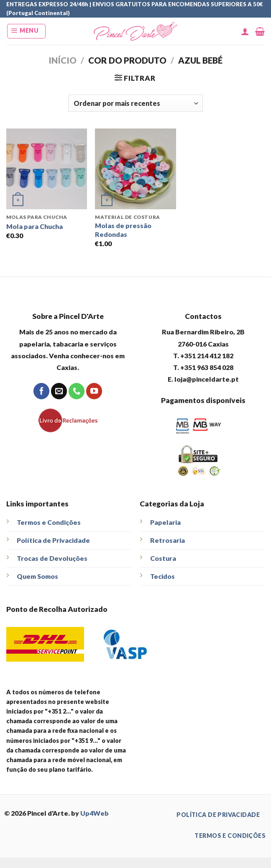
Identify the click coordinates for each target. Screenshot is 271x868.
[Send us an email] (59, 391)
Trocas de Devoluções (52, 558)
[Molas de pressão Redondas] (135, 169)
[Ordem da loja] (135, 103)
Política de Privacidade (53, 540)
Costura (163, 558)
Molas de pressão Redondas (123, 230)
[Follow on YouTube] (94, 391)
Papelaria (165, 522)
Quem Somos (37, 576)
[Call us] (77, 391)
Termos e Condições (49, 522)
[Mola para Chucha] (47, 169)
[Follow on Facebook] (41, 391)
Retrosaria (167, 540)
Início (63, 60)
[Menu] (27, 31)
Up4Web (95, 813)
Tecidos (162, 576)
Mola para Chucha (35, 226)
